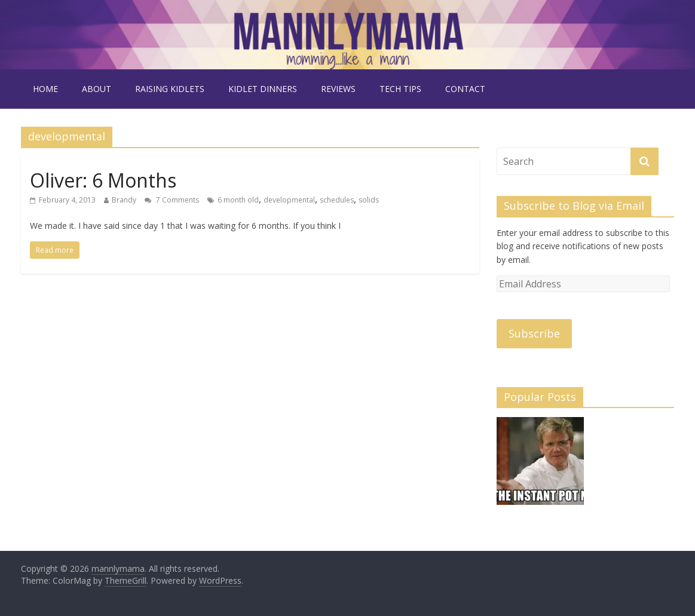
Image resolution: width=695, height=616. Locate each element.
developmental (289, 200)
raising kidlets (170, 89)
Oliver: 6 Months (103, 180)
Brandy (124, 200)
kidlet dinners (263, 89)
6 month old (238, 200)
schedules (337, 200)
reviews (338, 89)
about (97, 89)
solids (369, 200)
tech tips (400, 89)
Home (45, 89)
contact (465, 89)
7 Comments (172, 200)
